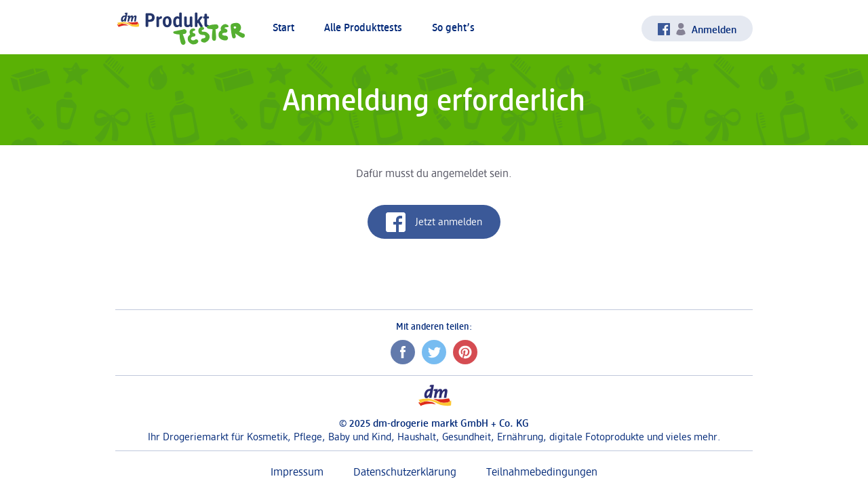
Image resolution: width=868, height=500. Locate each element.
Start (283, 27)
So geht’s (453, 27)
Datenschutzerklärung (405, 472)
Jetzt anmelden (434, 222)
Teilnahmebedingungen (542, 472)
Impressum (297, 472)
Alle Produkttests (363, 27)
